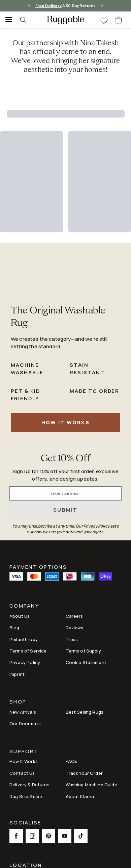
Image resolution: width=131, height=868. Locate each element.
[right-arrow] (102, 6)
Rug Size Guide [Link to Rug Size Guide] (26, 796)
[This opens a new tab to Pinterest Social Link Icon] (48, 836)
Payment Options (38, 566)
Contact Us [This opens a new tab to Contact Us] (22, 773)
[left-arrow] (29, 6)
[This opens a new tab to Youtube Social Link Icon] (65, 836)
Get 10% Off (66, 459)
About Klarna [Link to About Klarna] (80, 796)
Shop (18, 702)
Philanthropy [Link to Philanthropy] (24, 639)
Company (24, 606)
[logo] (65, 20)
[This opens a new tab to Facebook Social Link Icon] (16, 836)
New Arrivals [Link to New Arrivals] (23, 712)
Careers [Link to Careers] (74, 616)
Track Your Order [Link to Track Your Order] (84, 773)
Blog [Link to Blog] (14, 628)
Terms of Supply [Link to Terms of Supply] (83, 651)
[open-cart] (119, 20)
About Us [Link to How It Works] (20, 616)
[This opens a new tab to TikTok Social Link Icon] (81, 836)
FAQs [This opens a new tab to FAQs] (72, 761)
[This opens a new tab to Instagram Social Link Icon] (32, 836)
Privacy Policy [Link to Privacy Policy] (25, 662)
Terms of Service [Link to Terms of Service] (28, 651)
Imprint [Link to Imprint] (17, 674)
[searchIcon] (27, 20)
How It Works (65, 422)
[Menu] (7, 20)
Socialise (25, 823)
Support (24, 752)
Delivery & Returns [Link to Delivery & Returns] (29, 785)
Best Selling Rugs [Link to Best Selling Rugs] (85, 712)
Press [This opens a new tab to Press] (72, 639)
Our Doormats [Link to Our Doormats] (25, 723)
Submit (65, 510)
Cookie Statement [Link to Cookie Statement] (86, 662)
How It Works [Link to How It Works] (24, 761)
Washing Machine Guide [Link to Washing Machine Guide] (91, 785)
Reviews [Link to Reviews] (75, 628)
